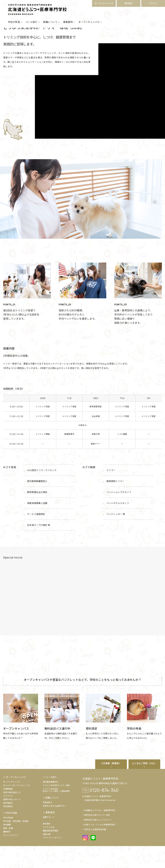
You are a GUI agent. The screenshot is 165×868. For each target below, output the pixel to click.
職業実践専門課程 (51, 853)
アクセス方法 (49, 849)
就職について (50, 26)
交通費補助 (8, 811)
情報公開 (47, 856)
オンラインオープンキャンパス (17, 807)
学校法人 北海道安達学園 (95, 851)
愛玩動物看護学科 (51, 804)
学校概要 (7, 847)
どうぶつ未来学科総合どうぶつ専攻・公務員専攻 (56, 812)
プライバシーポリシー (52, 860)
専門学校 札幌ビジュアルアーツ (98, 842)
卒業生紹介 (48, 824)
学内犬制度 (8, 840)
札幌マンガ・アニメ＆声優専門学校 (100, 847)
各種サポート (49, 839)
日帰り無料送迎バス (12, 814)
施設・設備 (8, 850)
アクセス (153, 3)
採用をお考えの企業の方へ (54, 828)
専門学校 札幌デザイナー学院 (97, 837)
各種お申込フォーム (12, 821)
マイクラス (8, 818)
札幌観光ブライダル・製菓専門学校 (100, 832)
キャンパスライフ (11, 857)
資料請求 (129, 3)
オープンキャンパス (104, 3)
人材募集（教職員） (111, 785)
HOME (6, 37)
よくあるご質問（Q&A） (144, 785)
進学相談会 (8, 825)
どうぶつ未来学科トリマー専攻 (56, 807)
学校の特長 (14, 26)
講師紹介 (7, 854)
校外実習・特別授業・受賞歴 (16, 843)
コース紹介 (31, 26)
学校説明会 (8, 828)
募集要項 (68, 26)
